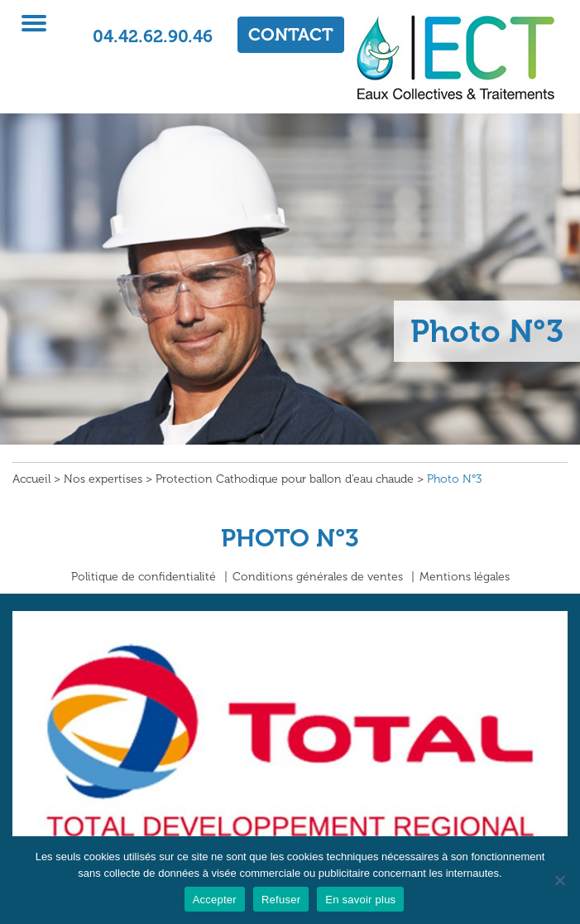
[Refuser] (559, 880)
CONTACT (291, 34)
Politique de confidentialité (144, 577)
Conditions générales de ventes (318, 577)
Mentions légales (465, 577)
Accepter (215, 900)
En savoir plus (360, 900)
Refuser (281, 900)
